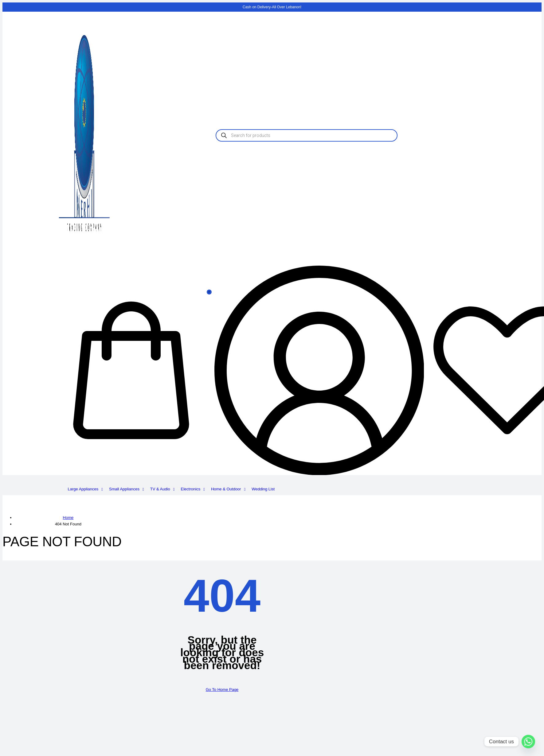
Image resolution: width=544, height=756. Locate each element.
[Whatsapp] (528, 742)
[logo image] (84, 256)
